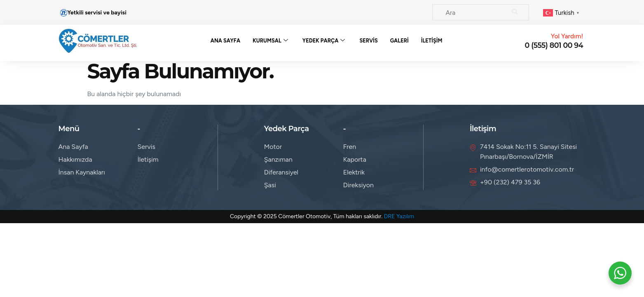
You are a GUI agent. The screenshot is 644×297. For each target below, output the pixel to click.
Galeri (400, 41)
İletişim (432, 41)
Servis (369, 41)
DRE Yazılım (399, 216)
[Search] (515, 12)
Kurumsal (270, 41)
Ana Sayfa (224, 41)
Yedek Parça (324, 41)
